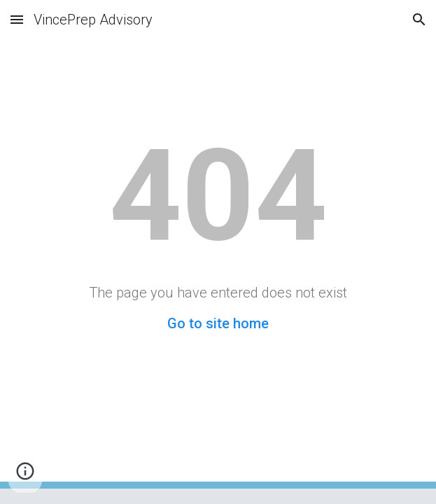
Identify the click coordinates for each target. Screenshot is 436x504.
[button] (17, 19)
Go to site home (218, 323)
